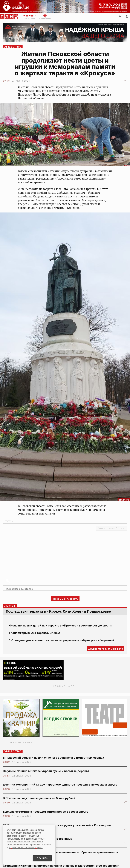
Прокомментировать (65, 599)
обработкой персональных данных (26, 847)
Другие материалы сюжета (106, 649)
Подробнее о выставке (19, 589)
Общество (13, 47)
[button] (127, 16)
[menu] (115, 16)
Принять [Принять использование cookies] (42, 858)
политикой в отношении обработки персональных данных (29, 843)
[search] (121, 16)
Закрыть (111, 528)
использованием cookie (18, 842)
